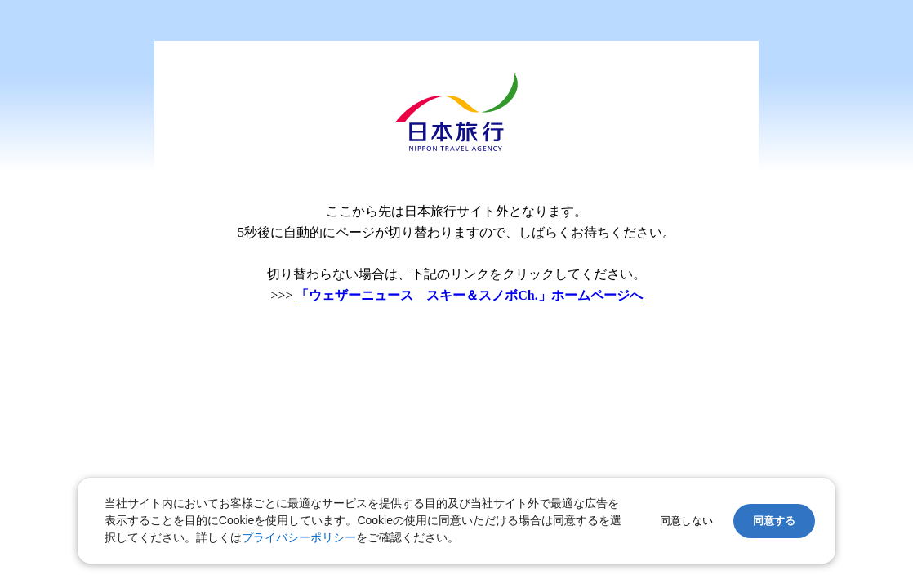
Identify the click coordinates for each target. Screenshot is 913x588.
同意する (774, 521)
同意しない (686, 521)
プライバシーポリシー (299, 537)
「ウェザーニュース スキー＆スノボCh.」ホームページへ (469, 295)
